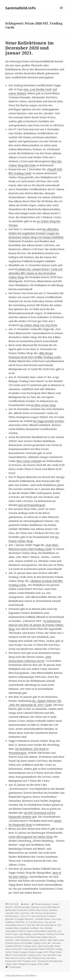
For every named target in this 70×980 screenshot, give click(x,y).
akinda (8, 910)
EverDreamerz (50, 913)
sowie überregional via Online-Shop (31, 837)
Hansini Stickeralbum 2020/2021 (42, 931)
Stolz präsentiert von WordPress (21, 976)
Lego (15, 934)
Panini (40, 946)
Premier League (20, 952)
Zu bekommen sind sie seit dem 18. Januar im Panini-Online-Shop (36, 625)
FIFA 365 (31, 925)
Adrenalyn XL (53, 907)
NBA (50, 940)
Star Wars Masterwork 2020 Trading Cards (31, 960)
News (27, 904)
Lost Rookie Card (21, 937)
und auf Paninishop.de (32, 505)
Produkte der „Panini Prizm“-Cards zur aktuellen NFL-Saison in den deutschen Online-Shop (36, 273)
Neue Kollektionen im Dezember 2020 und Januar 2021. (30, 48)
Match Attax (36, 937)
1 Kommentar (15, 967)
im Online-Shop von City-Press (39, 325)
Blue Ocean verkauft (29, 461)
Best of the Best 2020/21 (24, 910)
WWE (46, 964)
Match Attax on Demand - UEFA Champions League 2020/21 (31, 939)
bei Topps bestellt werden (48, 421)
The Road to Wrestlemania (50, 961)
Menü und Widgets (61, 11)
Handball (25, 928)
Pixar (25, 949)
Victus (40, 964)
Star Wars (52, 955)
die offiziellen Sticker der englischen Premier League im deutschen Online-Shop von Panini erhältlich (36, 233)
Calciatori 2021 (12, 913)
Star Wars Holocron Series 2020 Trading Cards (33, 957)
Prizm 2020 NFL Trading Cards (27, 955)
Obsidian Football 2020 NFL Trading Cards (33, 945)
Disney (39, 913)
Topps (8, 964)
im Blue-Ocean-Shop (43, 405)
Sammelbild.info (20, 8)
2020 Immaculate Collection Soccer (30, 907)
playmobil (33, 949)
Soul (44, 955)
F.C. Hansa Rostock (37, 916)
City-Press (25, 913)
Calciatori (53, 910)
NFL (49, 943)
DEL (33, 913)
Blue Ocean (42, 910)
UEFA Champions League (24, 964)
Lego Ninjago (25, 934)
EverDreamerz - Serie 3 (16, 916)
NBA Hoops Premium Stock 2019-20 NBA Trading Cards (35, 942)
